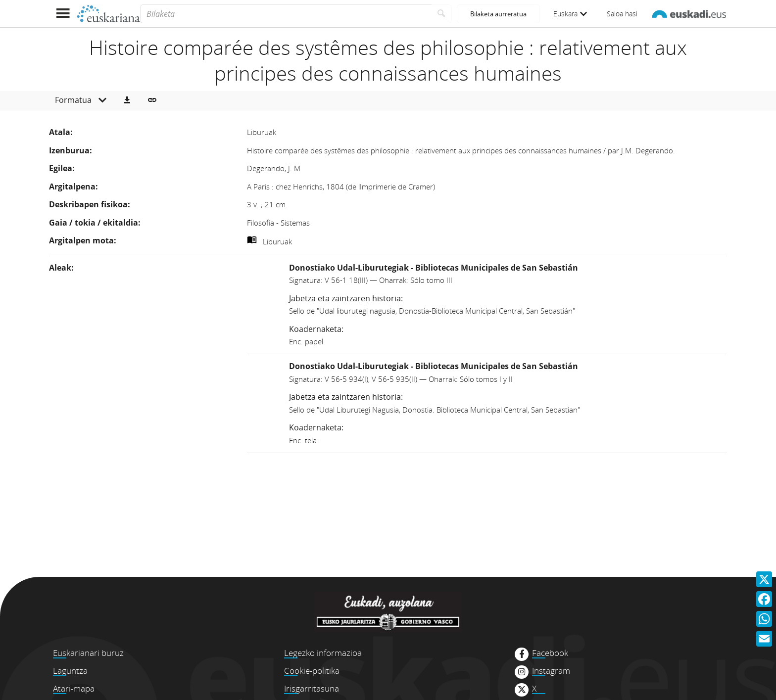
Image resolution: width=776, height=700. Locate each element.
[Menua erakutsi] (63, 14)
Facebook (550, 653)
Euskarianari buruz (88, 653)
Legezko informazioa (323, 653)
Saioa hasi (622, 14)
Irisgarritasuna (312, 688)
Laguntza (70, 671)
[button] (127, 100)
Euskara (570, 14)
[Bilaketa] (286, 14)
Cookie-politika (312, 671)
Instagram (551, 671)
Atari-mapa (74, 688)
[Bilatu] (442, 14)
